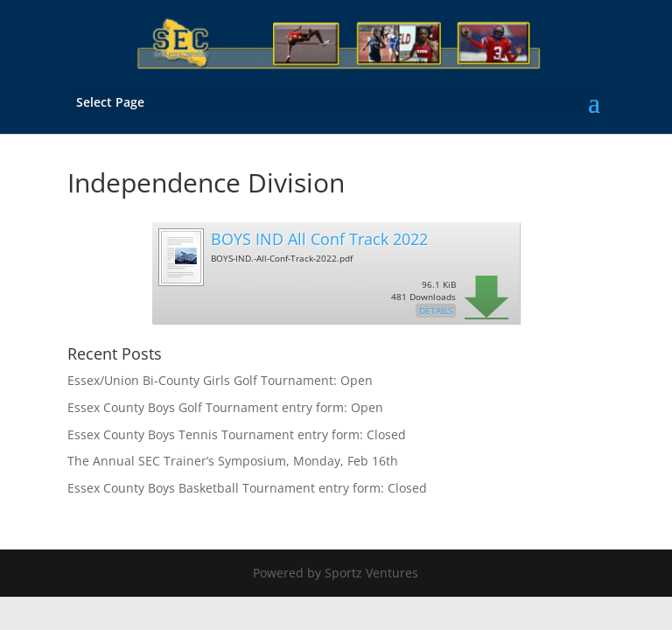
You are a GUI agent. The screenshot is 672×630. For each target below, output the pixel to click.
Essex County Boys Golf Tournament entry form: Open (225, 407)
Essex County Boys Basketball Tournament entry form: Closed (247, 488)
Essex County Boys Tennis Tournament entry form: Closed (237, 434)
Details (436, 311)
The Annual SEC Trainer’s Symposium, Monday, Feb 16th (233, 461)
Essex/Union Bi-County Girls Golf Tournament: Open (220, 380)
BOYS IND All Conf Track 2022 (319, 239)
